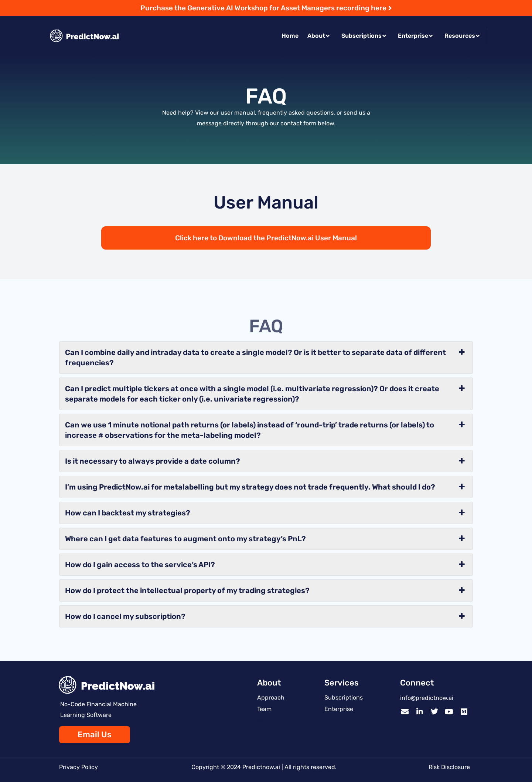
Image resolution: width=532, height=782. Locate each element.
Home (290, 36)
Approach (271, 698)
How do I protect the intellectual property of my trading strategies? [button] (266, 590)
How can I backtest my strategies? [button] (266, 513)
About (318, 36)
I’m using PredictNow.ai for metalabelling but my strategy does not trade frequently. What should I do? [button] (266, 487)
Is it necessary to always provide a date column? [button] (266, 461)
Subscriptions (364, 36)
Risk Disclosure (449, 767)
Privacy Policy (79, 767)
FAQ (263, 720)
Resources (462, 36)
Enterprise (415, 36)
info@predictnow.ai (427, 698)
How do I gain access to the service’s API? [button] (266, 565)
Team (264, 709)
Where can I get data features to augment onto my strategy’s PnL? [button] (266, 539)
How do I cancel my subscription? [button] (266, 616)
